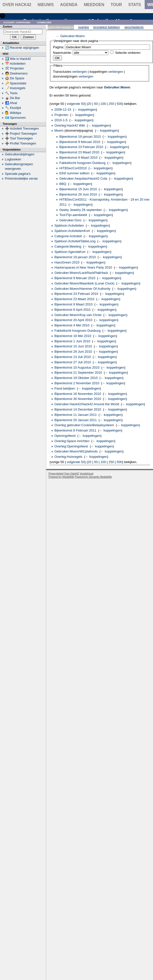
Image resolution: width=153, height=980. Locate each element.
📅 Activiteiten (15, 64)
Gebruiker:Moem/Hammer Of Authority (83, 289)
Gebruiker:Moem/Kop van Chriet (78, 315)
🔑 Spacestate (16, 83)
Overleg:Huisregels (69, 457)
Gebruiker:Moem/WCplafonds (76, 451)
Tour (116, 5)
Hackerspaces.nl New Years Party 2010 (83, 267)
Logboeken (13, 159)
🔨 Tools (11, 93)
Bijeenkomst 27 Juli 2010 (73, 362)
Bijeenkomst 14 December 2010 (78, 409)
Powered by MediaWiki (61, 477)
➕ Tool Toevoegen (19, 138)
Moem (59, 130)
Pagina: (59, 47)
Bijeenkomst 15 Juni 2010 (78, 189)
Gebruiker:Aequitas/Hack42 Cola (83, 178)
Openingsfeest (65, 436)
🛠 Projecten (15, 68)
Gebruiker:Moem (73, 36)
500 (119, 104)
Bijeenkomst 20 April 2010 (73, 320)
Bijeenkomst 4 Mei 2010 (72, 325)
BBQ (63, 184)
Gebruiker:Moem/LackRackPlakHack (81, 273)
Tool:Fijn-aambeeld (73, 215)
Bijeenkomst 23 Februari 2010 (81, 147)
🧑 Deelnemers (16, 73)
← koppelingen (85, 110)
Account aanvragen (17, 22)
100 (103, 104)
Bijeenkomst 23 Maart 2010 (79, 152)
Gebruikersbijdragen (20, 154)
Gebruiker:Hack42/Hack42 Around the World (87, 404)
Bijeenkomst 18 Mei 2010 (73, 336)
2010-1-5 (61, 120)
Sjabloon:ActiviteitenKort (72, 231)
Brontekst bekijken (107, 27)
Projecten (61, 115)
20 (90, 104)
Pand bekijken (65, 388)
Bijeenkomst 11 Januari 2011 (76, 415)
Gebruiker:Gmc (70, 220)
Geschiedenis (134, 27)
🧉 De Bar (13, 98)
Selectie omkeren (128, 53)
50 (96, 104)
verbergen (80, 72)
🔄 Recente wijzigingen (22, 48)
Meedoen (94, 5)
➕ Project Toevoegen (21, 134)
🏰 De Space (15, 78)
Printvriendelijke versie (21, 178)
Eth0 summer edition (74, 173)
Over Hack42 (17, 5)
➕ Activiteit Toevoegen (22, 128)
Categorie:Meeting (68, 246)
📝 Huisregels (15, 88)
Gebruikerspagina (61, 27)
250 (111, 104)
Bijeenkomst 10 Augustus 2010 (77, 367)
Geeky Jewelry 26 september (81, 210)
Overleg (83, 27)
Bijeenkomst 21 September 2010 (78, 373)
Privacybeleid (56, 474)
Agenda (69, 5)
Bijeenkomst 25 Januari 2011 (76, 420)
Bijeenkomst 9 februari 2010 (80, 142)
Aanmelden (44, 22)
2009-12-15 (63, 110)
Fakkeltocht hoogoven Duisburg (82, 163)
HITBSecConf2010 (73, 168)
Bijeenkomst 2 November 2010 (77, 383)
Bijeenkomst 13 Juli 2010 (73, 357)
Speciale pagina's (18, 174)
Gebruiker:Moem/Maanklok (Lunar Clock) (85, 283)
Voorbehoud (86, 474)
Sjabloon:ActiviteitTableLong (75, 241)
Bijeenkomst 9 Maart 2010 (78, 158)
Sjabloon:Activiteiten (69, 225)
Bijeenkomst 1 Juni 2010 (72, 341)
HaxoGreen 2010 (67, 262)
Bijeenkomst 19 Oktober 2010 (76, 378)
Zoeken (8, 27)
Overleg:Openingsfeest (71, 446)
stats (135, 5)
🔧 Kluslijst (13, 108)
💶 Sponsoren (16, 118)
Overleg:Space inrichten (72, 441)
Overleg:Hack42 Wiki (70, 125)
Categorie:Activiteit (68, 236)
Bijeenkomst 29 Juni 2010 (78, 194)
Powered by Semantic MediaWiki (93, 477)
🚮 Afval (11, 103)
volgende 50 (76, 104)
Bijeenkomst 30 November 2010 (78, 399)
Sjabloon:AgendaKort (70, 252)
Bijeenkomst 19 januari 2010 (80, 137)
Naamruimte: (62, 53)
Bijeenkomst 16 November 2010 (78, 394)
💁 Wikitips (13, 113)
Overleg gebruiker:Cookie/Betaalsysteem (84, 425)
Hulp (10, 16)
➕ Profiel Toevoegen (21, 143)
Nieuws (46, 5)
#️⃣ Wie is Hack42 (18, 59)
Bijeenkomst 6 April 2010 (73, 310)
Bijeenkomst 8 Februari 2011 (75, 430)
